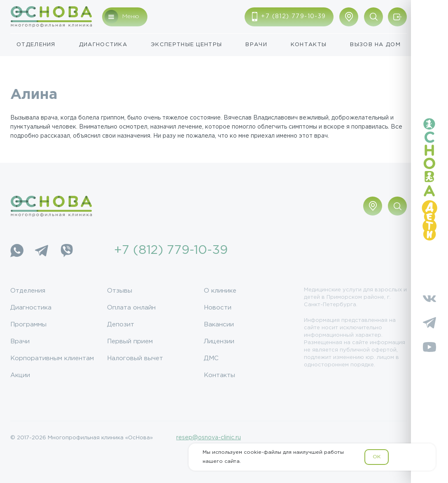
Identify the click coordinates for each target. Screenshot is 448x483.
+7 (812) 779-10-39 (171, 250)
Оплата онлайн (131, 308)
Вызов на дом (375, 45)
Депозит (121, 325)
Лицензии (219, 341)
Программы (28, 325)
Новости (218, 308)
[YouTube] (429, 347)
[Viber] (66, 251)
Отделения (36, 45)
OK (377, 457)
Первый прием (130, 341)
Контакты (309, 45)
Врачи (256, 45)
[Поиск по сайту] (373, 17)
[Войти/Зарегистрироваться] (397, 17)
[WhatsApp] (17, 251)
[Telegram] (42, 251)
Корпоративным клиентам (52, 358)
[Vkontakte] (429, 298)
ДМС (211, 358)
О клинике (220, 291)
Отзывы (120, 291)
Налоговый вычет (135, 358)
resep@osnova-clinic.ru (209, 438)
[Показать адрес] (349, 17)
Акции (20, 375)
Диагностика (103, 45)
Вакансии (219, 325)
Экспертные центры (186, 45)
